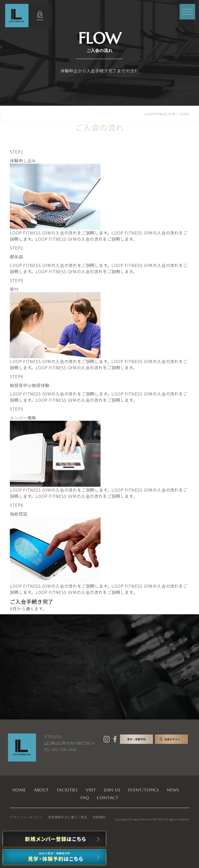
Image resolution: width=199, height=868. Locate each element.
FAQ (85, 798)
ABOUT (41, 790)
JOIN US (112, 790)
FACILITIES (67, 790)
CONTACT (108, 798)
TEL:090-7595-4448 (60, 750)
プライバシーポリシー (26, 817)
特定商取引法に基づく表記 (67, 817)
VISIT (91, 790)
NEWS (173, 790)
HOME (19, 790)
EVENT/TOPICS (144, 790)
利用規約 (99, 817)
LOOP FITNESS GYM (160, 114)
